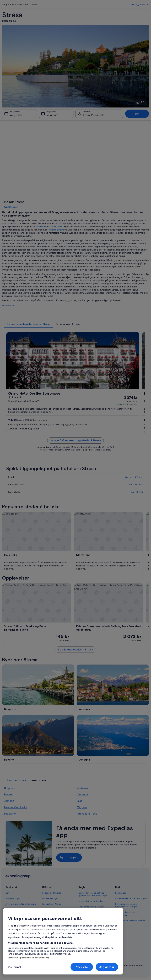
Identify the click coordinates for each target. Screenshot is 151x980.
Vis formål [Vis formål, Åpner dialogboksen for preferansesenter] (15, 967)
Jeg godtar (107, 967)
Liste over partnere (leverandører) (28, 958)
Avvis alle (82, 967)
